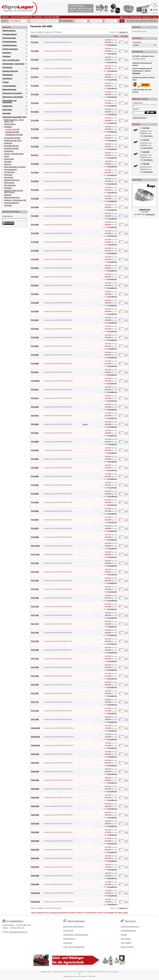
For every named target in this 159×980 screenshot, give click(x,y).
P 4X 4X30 (35, 233)
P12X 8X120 (35, 902)
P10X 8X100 (35, 728)
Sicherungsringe (10, 124)
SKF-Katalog (126, 943)
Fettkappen (8, 188)
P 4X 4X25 (35, 225)
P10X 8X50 (35, 832)
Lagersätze (8, 205)
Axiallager (7, 56)
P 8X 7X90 (35, 719)
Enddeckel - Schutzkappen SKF (15, 200)
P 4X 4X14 (35, 181)
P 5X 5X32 (35, 346)
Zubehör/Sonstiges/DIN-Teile (21, 17)
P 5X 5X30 (35, 337)
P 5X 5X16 (35, 294)
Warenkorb (147, 17)
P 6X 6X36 (35, 476)
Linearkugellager (9, 86)
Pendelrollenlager (10, 45)
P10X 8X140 (35, 745)
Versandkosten (112, 45)
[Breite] (111, 21)
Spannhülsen (9, 177)
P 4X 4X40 (35, 251)
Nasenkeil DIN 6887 (12, 132)
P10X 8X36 (35, 806)
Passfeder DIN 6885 (52, 17)
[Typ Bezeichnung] (44, 21)
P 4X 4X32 (35, 242)
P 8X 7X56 (35, 676)
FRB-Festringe (9, 183)
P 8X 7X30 (35, 615)
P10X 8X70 (35, 867)
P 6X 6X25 (35, 442)
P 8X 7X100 (35, 546)
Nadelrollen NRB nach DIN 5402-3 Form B (13, 191)
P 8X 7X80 (35, 711)
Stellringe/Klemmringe (12, 198)
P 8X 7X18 (35, 572)
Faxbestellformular (128, 931)
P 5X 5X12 (35, 277)
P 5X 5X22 (35, 320)
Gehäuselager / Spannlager (14, 64)
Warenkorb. (136, 73)
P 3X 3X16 (35, 112)
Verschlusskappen (10, 170)
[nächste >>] (124, 32)
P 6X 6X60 (35, 511)
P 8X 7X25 (35, 598)
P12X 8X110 (35, 893)
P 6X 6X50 (35, 502)
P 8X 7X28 (35, 607)
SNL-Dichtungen (10, 185)
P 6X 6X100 (35, 381)
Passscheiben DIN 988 (12, 138)
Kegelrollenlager (9, 38)
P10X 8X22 (35, 763)
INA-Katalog (126, 939)
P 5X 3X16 (35, 259)
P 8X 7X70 (35, 702)
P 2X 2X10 (35, 51)
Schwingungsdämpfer (12, 203)
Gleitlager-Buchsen (10, 71)
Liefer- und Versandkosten (74, 947)
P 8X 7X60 (35, 685)
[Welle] (81, 21)
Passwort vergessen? (140, 118)
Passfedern (38, 17)
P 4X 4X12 (35, 173)
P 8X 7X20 (35, 581)
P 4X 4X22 (35, 216)
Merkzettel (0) (136, 17)
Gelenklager (7, 78)
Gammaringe (9, 151)
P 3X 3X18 (35, 120)
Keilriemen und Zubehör (12, 93)
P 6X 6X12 (35, 390)
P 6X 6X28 (35, 450)
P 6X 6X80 (35, 537)
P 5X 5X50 (35, 364)
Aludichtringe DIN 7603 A (13, 141)
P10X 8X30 (35, 789)
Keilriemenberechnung (130, 926)
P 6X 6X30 (35, 459)
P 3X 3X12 (35, 94)
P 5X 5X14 (35, 285)
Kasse (155, 17)
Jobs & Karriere (127, 947)
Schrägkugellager (10, 34)
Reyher (85, 424)
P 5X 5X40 (35, 355)
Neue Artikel (137, 180)
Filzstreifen (8, 162)
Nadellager (7, 53)
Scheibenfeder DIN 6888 (14, 135)
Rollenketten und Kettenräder (9, 101)
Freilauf (6, 82)
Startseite (5, 17)
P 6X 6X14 (35, 398)
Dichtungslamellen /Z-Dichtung (15, 167)
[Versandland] (145, 45)
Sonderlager (8, 67)
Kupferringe (8, 143)
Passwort (136, 109)
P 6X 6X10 (35, 372)
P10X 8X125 (35, 737)
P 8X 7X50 (35, 667)
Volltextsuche (67, 21)
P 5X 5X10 (35, 268)
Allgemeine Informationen (74, 926)
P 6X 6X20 (35, 424)
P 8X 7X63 (35, 693)
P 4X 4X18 (35, 199)
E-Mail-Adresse (7, 216)
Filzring (7, 156)
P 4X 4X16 (35, 190)
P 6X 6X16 (35, 407)
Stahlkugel (8, 195)
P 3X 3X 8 (35, 77)
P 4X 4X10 (35, 164)
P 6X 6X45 (35, 494)
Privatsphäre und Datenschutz (76, 935)
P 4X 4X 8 (35, 155)
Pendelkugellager (10, 42)
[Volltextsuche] (61, 21)
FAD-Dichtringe (9, 172)
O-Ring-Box (8, 175)
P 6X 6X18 (35, 416)
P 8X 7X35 (35, 633)
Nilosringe (8, 164)
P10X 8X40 (35, 815)
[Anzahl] (122, 42)
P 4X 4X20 (35, 207)
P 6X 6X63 (35, 520)
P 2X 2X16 (35, 68)
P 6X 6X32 (35, 468)
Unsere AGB (68, 931)
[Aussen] (96, 21)
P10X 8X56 (35, 841)
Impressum (68, 943)
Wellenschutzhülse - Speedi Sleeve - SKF (14, 121)
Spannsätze (7, 110)
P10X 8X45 (35, 824)
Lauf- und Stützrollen (11, 60)
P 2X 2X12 (35, 60)
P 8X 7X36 (35, 641)
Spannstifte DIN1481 (11, 146)
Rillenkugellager (9, 31)
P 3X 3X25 (35, 147)
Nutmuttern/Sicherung (12, 180)
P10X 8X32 (35, 798)
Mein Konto (124, 17)
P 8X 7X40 (35, 650)
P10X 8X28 (35, 780)
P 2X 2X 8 (35, 42)
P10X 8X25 (35, 772)
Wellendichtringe (9, 90)
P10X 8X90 (35, 884)
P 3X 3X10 (35, 86)
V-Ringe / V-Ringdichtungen (14, 154)
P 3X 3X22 (35, 138)
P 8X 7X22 (35, 589)
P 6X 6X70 (35, 528)
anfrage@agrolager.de (18, 932)
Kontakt (124, 935)
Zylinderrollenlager (10, 49)
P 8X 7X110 (35, 555)
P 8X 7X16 (35, 563)
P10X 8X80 (35, 876)
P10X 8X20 (35, 754)
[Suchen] (122, 21)
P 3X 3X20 (35, 129)
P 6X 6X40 (35, 485)
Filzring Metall (9, 159)
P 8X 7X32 (35, 624)
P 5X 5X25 (35, 329)
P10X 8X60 (35, 850)
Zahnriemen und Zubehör (13, 97)
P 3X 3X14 (35, 103)
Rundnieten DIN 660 (11, 148)
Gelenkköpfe (8, 75)
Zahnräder (7, 113)
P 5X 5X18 (35, 303)
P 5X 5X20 (35, 311)
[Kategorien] (18, 21)
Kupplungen (8, 106)
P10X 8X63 (35, 858)
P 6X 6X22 (35, 433)
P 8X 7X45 (35, 659)
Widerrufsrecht (69, 939)
